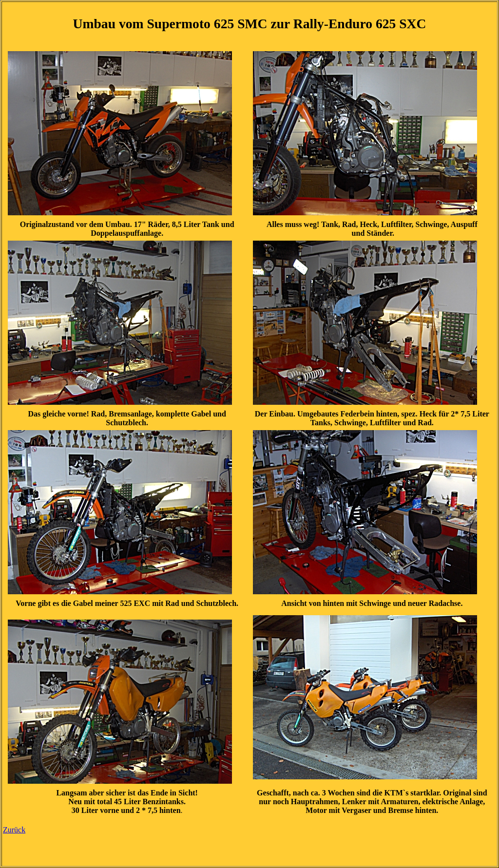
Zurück (14, 830)
